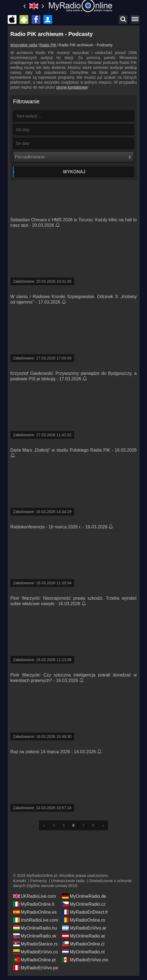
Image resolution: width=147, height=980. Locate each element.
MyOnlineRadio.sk (35, 936)
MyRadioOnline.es (35, 912)
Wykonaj (74, 172)
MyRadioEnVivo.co (36, 952)
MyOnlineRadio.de (84, 896)
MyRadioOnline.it (34, 904)
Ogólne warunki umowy (48, 886)
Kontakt (20, 881)
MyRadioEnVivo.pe (36, 968)
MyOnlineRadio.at (83, 936)
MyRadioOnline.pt (34, 960)
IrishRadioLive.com (36, 920)
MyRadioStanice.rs (35, 944)
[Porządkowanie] (73, 157)
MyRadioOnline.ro (84, 920)
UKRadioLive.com (35, 896)
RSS (73, 886)
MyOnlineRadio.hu (35, 928)
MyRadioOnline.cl (83, 944)
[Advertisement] (74, 197)
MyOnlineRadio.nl (83, 952)
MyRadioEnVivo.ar (84, 928)
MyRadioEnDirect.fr (85, 912)
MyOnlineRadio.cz (84, 904)
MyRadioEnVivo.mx (85, 960)
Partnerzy (38, 881)
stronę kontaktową (72, 87)
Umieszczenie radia (68, 881)
